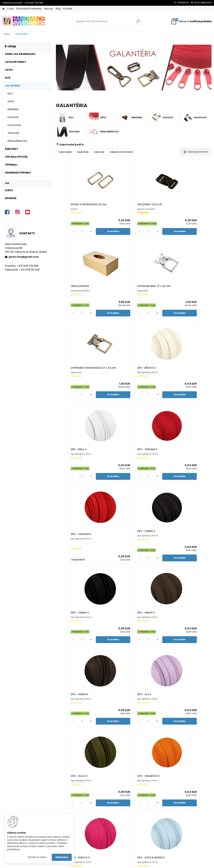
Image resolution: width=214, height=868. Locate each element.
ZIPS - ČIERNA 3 (107, 380)
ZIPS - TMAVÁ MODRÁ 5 (112, 636)
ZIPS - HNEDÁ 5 (68, 466)
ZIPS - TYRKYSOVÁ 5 (188, 636)
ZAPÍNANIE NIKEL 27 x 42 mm (190, 206)
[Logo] (24, 21)
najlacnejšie (65, 152)
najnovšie (99, 152)
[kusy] (65, 238)
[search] (138, 22)
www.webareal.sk (120, 865)
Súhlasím (62, 857)
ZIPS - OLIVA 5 (145, 466)
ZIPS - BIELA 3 (145, 293)
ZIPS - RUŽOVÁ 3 (69, 551)
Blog (58, 9)
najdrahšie (83, 152)
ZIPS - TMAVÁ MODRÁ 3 (73, 636)
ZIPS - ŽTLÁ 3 (125, 722)
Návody (49, 9)
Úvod (7, 34)
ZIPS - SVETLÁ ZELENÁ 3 (151, 551)
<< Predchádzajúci (123, 768)
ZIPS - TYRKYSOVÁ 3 (149, 636)
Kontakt (68, 9)
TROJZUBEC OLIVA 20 (111, 205)
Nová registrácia (203, 2)
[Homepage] (3, 9)
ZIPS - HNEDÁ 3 (185, 380)
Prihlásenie (183, 2)
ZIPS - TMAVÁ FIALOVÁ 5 (190, 551)
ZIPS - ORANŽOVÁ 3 (187, 466)
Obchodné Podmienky (29, 9)
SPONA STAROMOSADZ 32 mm (75, 206)
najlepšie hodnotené (121, 152)
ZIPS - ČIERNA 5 (146, 380)
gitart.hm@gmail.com (24, 257)
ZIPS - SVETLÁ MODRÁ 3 (112, 551)
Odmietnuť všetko (37, 857)
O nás (10, 9)
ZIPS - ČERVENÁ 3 (186, 293)
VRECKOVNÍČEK (146, 205)
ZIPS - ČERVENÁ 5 (70, 385)
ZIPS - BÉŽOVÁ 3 (108, 293)
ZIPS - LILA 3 (105, 466)
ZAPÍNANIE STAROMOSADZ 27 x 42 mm (75, 294)
